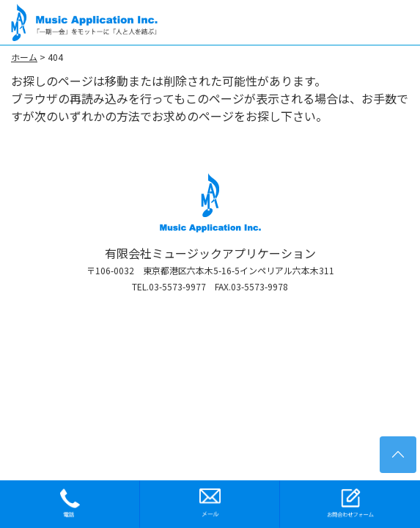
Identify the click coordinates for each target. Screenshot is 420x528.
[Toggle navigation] (395, 22)
